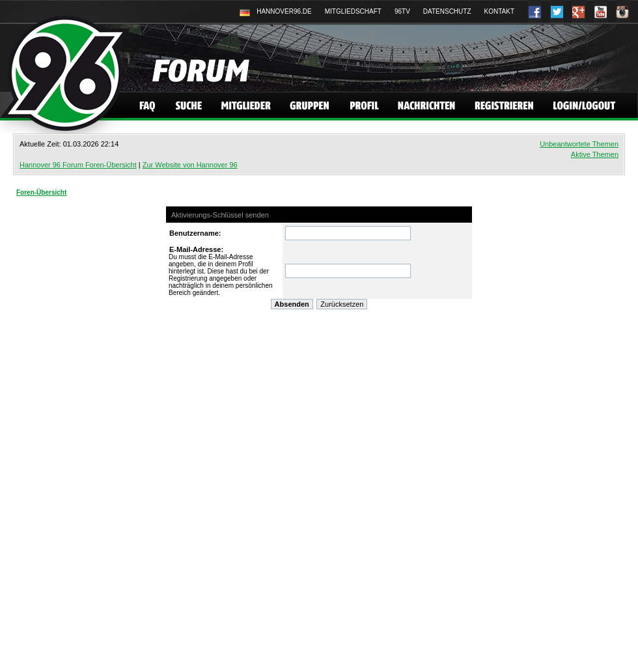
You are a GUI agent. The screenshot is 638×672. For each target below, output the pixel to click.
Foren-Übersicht (41, 192)
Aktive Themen (595, 154)
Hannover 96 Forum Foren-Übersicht (78, 165)
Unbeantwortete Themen (579, 144)
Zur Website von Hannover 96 (190, 165)
